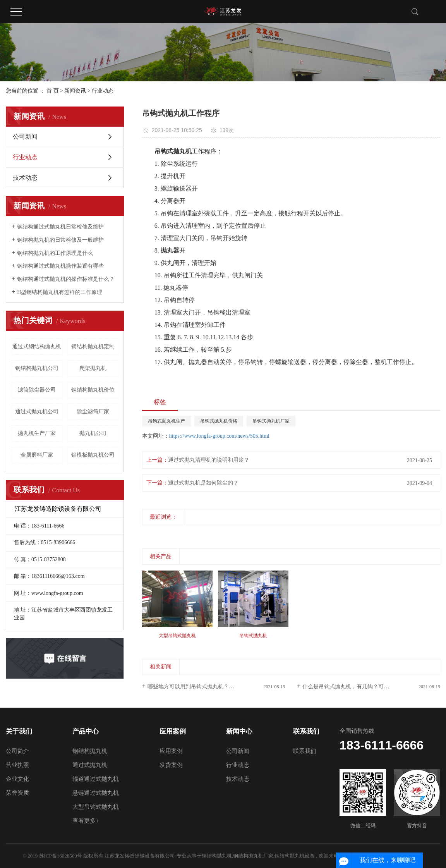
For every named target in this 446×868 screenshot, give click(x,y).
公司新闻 (25, 137)
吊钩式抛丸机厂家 (271, 421)
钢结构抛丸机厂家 (253, 856)
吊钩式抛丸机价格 (219, 421)
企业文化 (17, 779)
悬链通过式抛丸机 (96, 793)
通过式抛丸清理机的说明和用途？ (209, 460)
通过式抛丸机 (90, 765)
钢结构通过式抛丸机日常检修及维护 (60, 227)
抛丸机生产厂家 (37, 433)
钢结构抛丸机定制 (93, 346)
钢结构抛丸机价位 (93, 390)
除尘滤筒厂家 (93, 412)
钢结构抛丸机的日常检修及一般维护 (60, 240)
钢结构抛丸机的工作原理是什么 (55, 253)
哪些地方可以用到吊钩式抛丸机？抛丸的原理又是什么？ (215, 687)
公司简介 (17, 751)
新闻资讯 (75, 91)
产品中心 (86, 731)
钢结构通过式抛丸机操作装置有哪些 (60, 266)
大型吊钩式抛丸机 (96, 807)
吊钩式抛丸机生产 (166, 421)
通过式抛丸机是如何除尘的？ (203, 483)
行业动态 (103, 91)
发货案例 (171, 765)
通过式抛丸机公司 (37, 412)
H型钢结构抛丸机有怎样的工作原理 (60, 292)
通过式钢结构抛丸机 (37, 346)
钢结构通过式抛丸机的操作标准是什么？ (66, 279)
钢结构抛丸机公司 (37, 368)
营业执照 (17, 765)
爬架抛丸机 (93, 368)
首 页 (53, 91)
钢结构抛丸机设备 (295, 856)
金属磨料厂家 (37, 455)
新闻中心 (239, 731)
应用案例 (173, 731)
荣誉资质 (17, 793)
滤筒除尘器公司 (37, 390)
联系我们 (306, 731)
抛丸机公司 (93, 433)
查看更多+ (86, 821)
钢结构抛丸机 (90, 751)
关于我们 (19, 731)
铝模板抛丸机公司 (93, 455)
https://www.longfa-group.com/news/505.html (219, 436)
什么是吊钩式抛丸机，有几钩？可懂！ (348, 687)
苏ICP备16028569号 (61, 856)
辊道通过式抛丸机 (96, 779)
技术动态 (25, 178)
